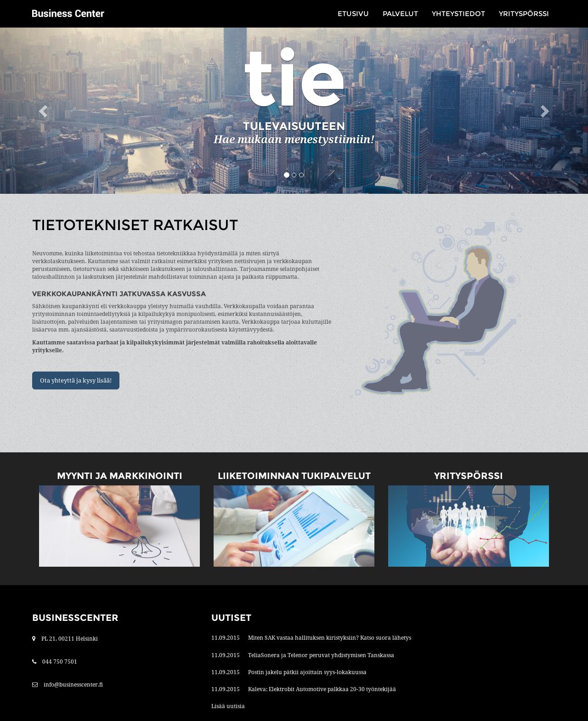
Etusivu (353, 14)
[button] (44, 111)
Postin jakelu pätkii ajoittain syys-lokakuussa (307, 672)
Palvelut (400, 14)
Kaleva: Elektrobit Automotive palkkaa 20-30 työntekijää (322, 689)
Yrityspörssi (524, 14)
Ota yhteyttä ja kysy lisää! (76, 380)
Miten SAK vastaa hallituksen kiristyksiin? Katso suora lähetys (330, 638)
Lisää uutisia (228, 706)
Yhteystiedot (458, 14)
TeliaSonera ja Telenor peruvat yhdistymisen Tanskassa (321, 655)
